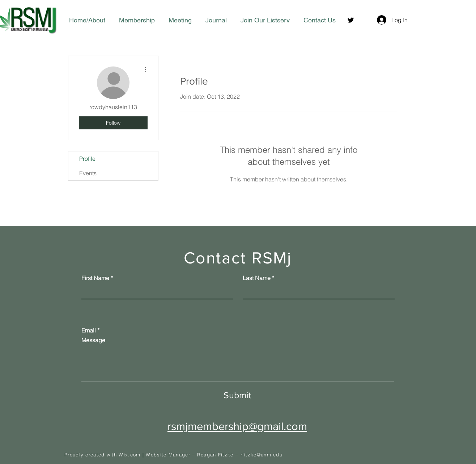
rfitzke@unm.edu (262, 455)
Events (88, 173)
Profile (87, 159)
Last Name (257, 278)
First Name (95, 278)
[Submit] (237, 395)
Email (89, 330)
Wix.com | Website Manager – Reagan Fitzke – (179, 455)
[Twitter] (351, 20)
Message (93, 340)
